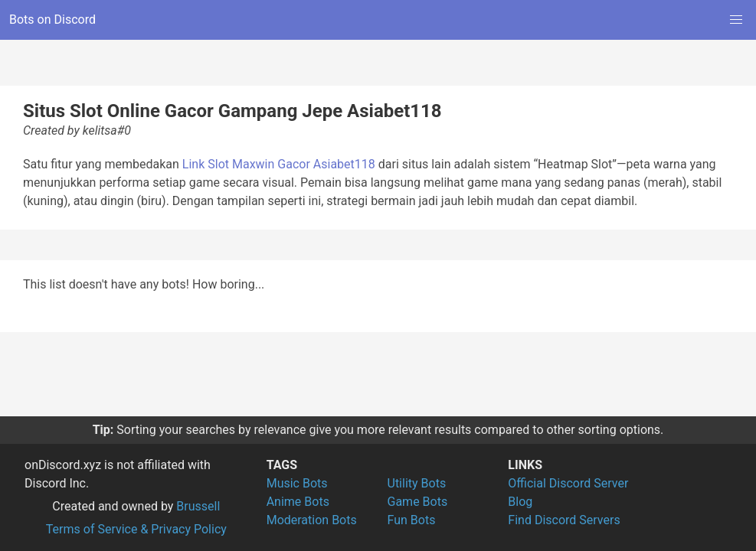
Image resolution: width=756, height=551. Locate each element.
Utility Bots (417, 483)
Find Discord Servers (564, 520)
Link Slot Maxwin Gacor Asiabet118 (279, 164)
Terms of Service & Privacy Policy (136, 529)
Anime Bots (298, 502)
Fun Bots (412, 520)
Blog (520, 502)
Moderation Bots (312, 520)
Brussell (198, 506)
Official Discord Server (568, 483)
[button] (736, 20)
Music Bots (297, 483)
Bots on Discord (52, 20)
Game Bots (418, 502)
